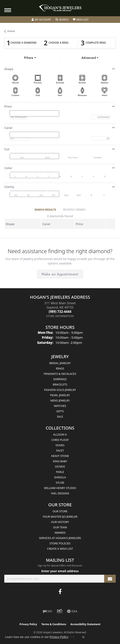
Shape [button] (9, 69)
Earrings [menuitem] (60, 379)
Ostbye (60, 467)
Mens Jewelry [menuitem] (60, 400)
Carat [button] (8, 128)
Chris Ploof (60, 440)
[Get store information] (60, 316)
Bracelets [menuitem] (60, 384)
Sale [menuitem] (60, 417)
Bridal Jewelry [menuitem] (60, 363)
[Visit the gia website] (72, 611)
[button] (41, 20)
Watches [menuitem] (60, 406)
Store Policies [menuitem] (60, 543)
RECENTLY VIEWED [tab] (74, 210)
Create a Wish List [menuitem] (60, 549)
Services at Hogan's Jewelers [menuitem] (60, 538)
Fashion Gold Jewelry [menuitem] (60, 390)
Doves (60, 445)
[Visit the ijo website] (47, 611)
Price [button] (8, 106)
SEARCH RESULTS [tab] (45, 210)
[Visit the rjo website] (60, 611)
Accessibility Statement (85, 624)
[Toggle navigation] (8, 10)
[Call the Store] (60, 312)
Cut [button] (7, 149)
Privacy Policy (28, 624)
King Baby (60, 461)
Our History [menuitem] (60, 522)
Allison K (60, 434)
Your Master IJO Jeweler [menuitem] (60, 517)
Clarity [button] (9, 187)
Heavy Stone (60, 456)
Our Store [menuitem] (60, 511)
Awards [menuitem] (60, 533)
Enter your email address (60, 571)
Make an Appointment (60, 274)
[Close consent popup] (83, 637)
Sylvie (60, 483)
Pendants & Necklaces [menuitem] (60, 374)
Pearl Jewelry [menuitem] (60, 395)
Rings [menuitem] (60, 368)
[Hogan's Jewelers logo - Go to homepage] (60, 8)
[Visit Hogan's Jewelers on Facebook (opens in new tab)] (60, 592)
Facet (60, 451)
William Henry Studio (60, 488)
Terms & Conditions (54, 624)
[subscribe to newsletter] (110, 579)
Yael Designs (60, 493)
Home (11, 31)
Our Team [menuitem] (60, 527)
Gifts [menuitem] (60, 411)
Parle (60, 472)
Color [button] (8, 168)
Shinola (60, 477)
